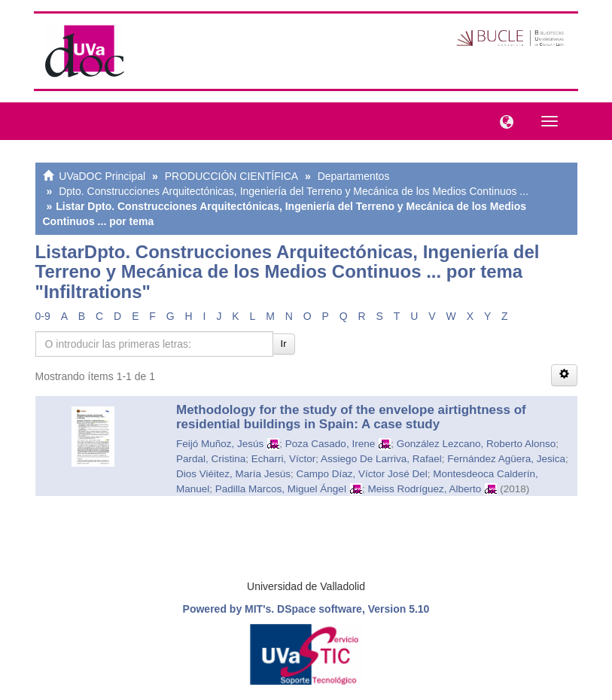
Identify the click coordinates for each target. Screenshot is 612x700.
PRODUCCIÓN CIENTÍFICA (231, 176)
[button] (503, 120)
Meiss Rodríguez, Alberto (424, 489)
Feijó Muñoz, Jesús (220, 444)
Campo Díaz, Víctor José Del (362, 474)
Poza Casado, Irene (330, 444)
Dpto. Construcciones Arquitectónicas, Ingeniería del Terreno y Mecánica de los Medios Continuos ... (294, 191)
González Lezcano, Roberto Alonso (477, 444)
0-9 (43, 316)
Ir (284, 344)
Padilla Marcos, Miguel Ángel (281, 489)
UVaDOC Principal (102, 176)
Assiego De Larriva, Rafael (381, 459)
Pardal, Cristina (211, 459)
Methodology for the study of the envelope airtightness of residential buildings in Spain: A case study (351, 417)
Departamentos (354, 176)
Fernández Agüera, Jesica (506, 459)
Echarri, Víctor (284, 459)
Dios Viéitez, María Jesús (233, 474)
